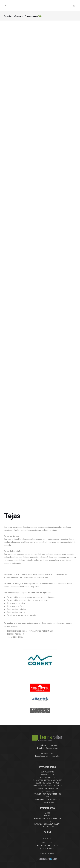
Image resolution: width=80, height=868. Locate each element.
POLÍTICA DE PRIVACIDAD (47, 845)
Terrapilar (8, 16)
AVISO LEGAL (47, 843)
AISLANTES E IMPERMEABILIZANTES (47, 780)
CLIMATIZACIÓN (47, 802)
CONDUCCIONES (47, 772)
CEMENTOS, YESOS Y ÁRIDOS (47, 783)
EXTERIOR (47, 821)
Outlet (47, 832)
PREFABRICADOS (47, 775)
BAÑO (47, 797)
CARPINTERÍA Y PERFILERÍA (47, 788)
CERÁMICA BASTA (47, 777)
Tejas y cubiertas (31, 16)
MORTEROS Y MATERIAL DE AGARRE (47, 786)
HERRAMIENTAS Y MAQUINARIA (47, 799)
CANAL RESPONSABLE (47, 854)
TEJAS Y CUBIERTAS (47, 791)
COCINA (47, 816)
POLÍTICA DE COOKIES (47, 848)
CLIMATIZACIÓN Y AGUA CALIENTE (47, 824)
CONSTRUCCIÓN (47, 827)
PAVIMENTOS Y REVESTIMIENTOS (47, 794)
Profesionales (18, 16)
